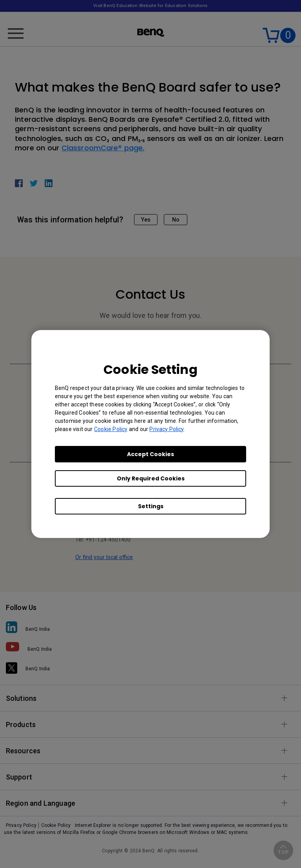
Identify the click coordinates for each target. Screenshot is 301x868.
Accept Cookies (150, 454)
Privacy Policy (166, 429)
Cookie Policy (111, 429)
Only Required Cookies (151, 478)
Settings (151, 506)
